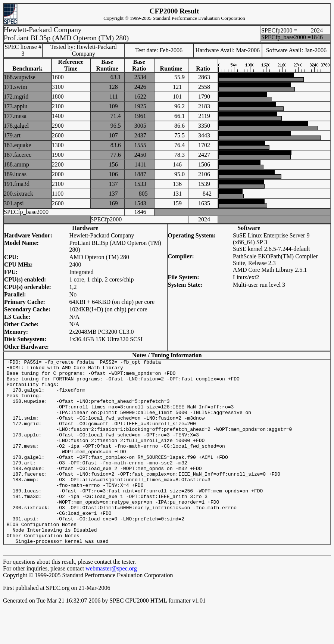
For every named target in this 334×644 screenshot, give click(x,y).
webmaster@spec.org (111, 605)
